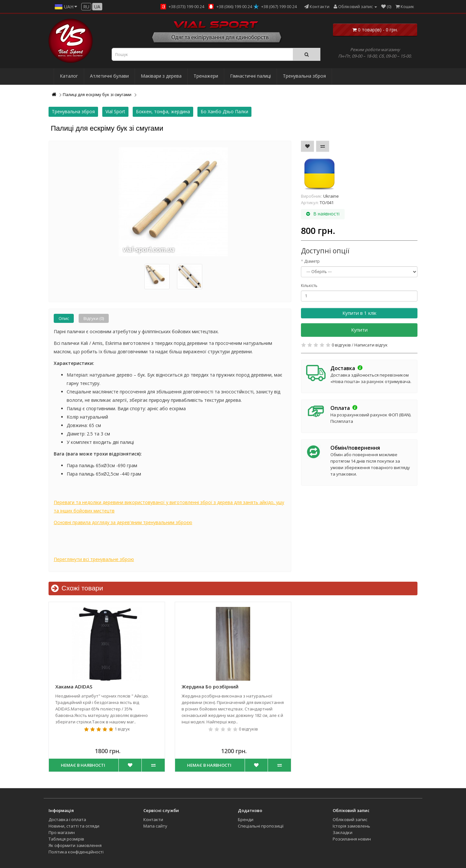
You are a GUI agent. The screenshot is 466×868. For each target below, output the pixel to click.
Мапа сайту (155, 826)
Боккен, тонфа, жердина (163, 111)
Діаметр (312, 261)
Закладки (343, 832)
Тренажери (206, 76)
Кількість (309, 286)
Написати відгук (371, 345)
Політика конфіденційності (76, 852)
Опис (64, 318)
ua (97, 7)
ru (86, 7)
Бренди (246, 819)
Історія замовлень (351, 826)
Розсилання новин (352, 839)
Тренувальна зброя (304, 76)
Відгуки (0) (94, 318)
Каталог (69, 76)
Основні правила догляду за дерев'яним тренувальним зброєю (123, 522)
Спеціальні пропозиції (261, 826)
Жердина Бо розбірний (210, 687)
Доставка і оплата (67, 819)
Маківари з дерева (161, 76)
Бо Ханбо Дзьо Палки (224, 111)
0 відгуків (341, 345)
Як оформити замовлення (75, 845)
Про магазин (62, 832)
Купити (359, 330)
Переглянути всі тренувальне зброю (94, 559)
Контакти (153, 819)
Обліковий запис (350, 819)
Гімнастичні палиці (250, 76)
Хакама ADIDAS (74, 687)
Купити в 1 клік (359, 313)
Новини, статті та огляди (74, 826)
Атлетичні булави (109, 76)
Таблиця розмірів (66, 839)
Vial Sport (115, 111)
